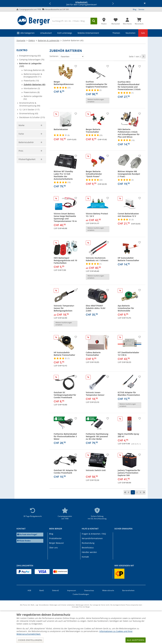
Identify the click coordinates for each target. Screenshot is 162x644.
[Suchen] (94, 21)
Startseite (21, 40)
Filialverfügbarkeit (27, 288)
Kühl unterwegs (65, 33)
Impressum (72, 590)
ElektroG (56, 590)
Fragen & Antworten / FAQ (94, 534)
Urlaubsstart (46, 33)
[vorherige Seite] (129, 492)
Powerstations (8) (32, 92)
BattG (42, 590)
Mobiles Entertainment (88, 33)
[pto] (37, 271)
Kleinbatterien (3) (32, 88)
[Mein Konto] (127, 20)
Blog (135, 9)
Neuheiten (131, 33)
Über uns (53, 548)
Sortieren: (54, 56)
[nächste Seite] (144, 56)
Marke (22, 125)
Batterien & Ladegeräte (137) (30, 65)
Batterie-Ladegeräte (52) (33, 98)
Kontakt (85, 557)
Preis (21, 261)
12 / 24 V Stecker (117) (29, 110)
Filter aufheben (38, 170)
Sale (143, 33)
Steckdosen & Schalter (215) (32, 117)
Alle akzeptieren (136, 640)
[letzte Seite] (144, 492)
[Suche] (71, 21)
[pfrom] (21, 271)
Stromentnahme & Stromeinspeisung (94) (30, 104)
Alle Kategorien (27, 33)
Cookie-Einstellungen (81, 594)
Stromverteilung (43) (29, 113)
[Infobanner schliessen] (145, 3)
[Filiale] (104, 20)
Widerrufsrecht (108, 590)
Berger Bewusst (56, 543)
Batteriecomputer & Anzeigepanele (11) (33, 75)
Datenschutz (89, 590)
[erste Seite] (125, 492)
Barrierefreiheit (128, 590)
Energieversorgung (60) (30, 56)
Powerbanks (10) (31, 81)
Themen (116, 33)
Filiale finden (25, 541)
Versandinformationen (92, 538)
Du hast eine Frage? (28, 534)
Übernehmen (27, 277)
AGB (29, 590)
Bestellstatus (88, 548)
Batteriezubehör (26, 206)
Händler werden (89, 552)
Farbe (21, 180)
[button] (50, 3)
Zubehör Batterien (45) (35, 84)
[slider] (21, 265)
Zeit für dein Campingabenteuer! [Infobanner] (82, 3)
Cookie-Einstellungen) (30, 640)
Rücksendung (88, 543)
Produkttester (55, 538)
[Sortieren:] (72, 56)
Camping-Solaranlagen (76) (32, 60)
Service (141, 9)
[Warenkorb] (139, 20)
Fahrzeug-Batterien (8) (34, 70)
